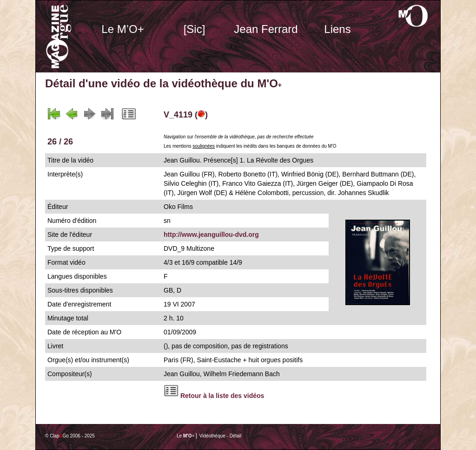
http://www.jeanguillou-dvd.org (211, 235)
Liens (337, 29)
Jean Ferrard (266, 29)
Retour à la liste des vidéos (222, 396)
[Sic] (195, 29)
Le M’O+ (122, 29)
